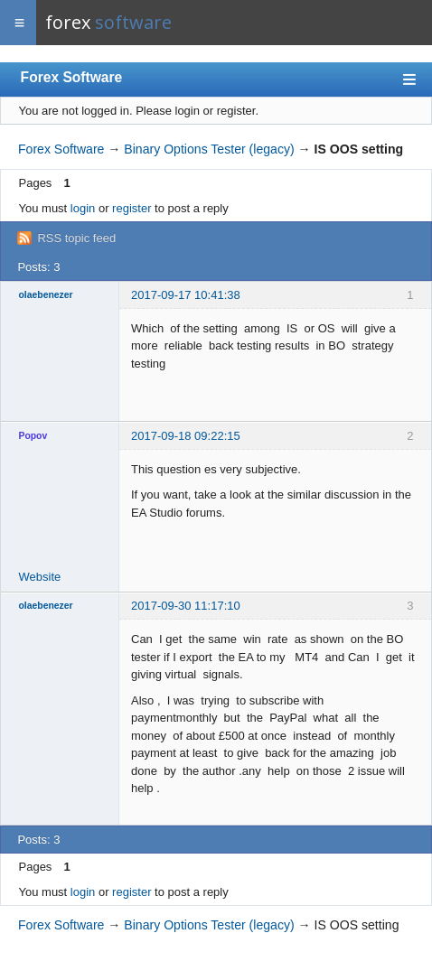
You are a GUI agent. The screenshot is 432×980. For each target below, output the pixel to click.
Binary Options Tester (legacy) (209, 149)
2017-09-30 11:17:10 (186, 606)
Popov (33, 436)
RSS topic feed (76, 238)
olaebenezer (46, 295)
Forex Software (72, 77)
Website (40, 577)
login (83, 208)
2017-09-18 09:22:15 (186, 436)
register (131, 208)
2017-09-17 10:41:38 (186, 295)
